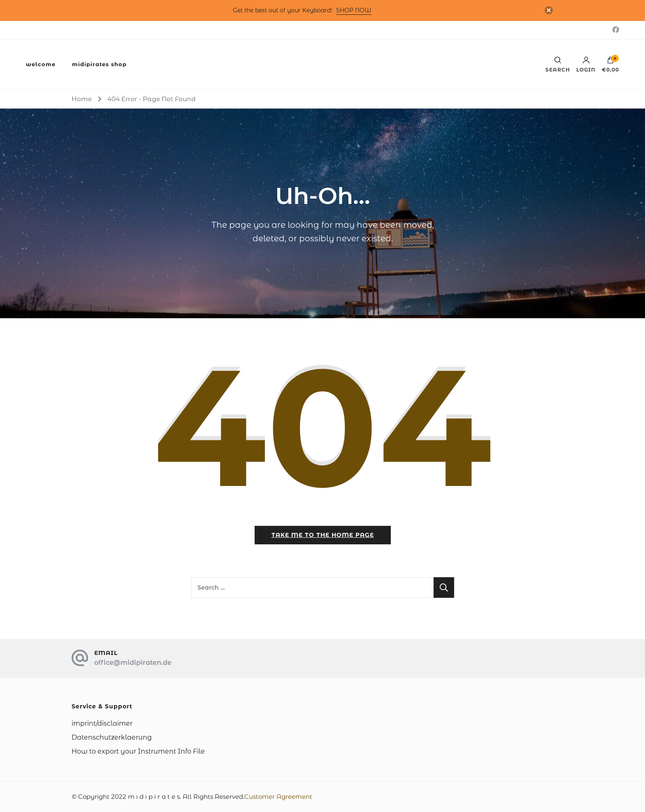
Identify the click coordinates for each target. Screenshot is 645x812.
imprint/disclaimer (102, 723)
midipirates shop (99, 64)
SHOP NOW (354, 10)
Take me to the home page (323, 535)
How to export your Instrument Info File (138, 751)
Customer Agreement (278, 797)
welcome (41, 64)
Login (586, 65)
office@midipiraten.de (133, 663)
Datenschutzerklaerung (112, 737)
